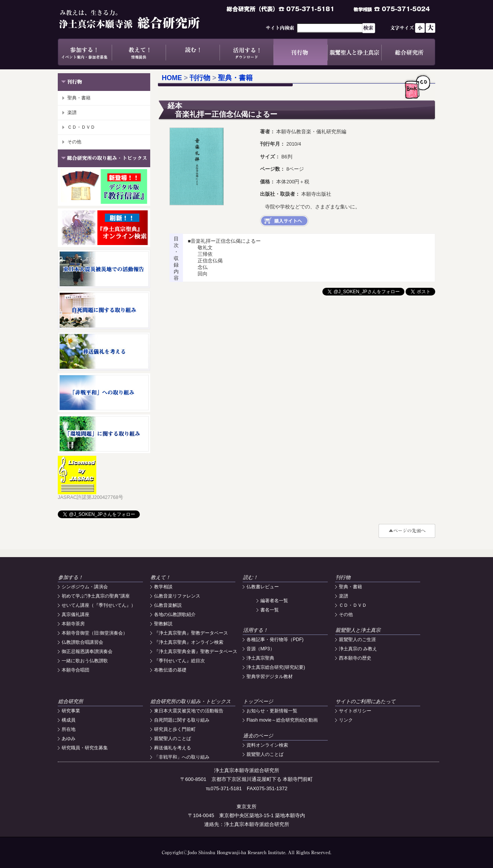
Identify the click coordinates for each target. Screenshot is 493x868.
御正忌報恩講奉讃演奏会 (87, 651)
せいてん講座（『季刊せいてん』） (99, 605)
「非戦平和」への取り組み (182, 757)
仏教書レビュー (263, 587)
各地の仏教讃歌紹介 (175, 614)
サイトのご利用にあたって (366, 701)
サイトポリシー (355, 711)
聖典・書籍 (79, 98)
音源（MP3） (261, 649)
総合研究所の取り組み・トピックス (191, 701)
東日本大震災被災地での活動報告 (189, 711)
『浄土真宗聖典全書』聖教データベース (196, 651)
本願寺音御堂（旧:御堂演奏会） (95, 633)
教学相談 (163, 587)
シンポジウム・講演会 (85, 587)
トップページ (258, 701)
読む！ (193, 52)
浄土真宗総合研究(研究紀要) (276, 667)
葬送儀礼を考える (173, 748)
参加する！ (85, 52)
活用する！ (246, 52)
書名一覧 (270, 610)
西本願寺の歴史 (355, 658)
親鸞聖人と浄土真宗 (354, 52)
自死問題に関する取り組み (182, 720)
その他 (74, 142)
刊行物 (300, 52)
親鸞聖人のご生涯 (357, 640)
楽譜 (72, 112)
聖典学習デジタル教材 (270, 677)
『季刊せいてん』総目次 (179, 661)
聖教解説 (163, 624)
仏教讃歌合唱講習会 (82, 642)
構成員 (69, 720)
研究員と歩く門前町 (175, 729)
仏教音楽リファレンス (177, 596)
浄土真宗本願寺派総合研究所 (141, 19)
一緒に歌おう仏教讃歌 (85, 661)
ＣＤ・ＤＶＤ (81, 127)
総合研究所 (408, 52)
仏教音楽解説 (168, 605)
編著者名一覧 (274, 601)
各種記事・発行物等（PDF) (275, 640)
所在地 (69, 729)
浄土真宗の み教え (358, 649)
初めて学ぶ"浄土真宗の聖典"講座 (96, 596)
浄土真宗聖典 (260, 658)
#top (407, 531)
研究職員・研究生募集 (85, 748)
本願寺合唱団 (75, 670)
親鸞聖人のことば (173, 739)
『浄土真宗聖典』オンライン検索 (189, 642)
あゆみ (69, 739)
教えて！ (139, 52)
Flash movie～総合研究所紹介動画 (282, 720)
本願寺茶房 (73, 624)
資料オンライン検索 (267, 745)
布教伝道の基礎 (170, 670)
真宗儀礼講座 (75, 614)
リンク (346, 720)
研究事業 (71, 711)
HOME (172, 78)
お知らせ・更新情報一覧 (272, 711)
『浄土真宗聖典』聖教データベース (191, 633)
